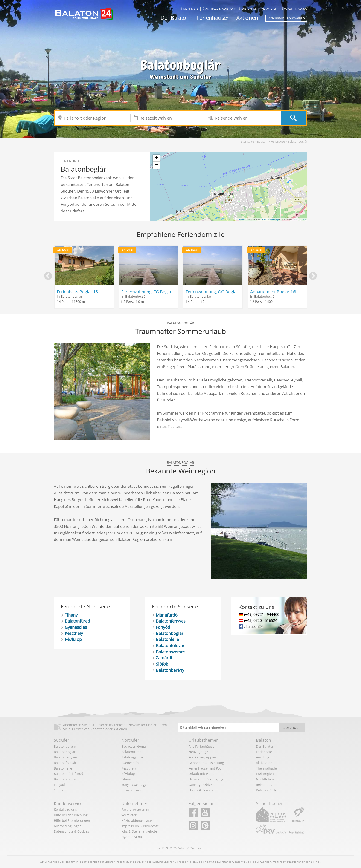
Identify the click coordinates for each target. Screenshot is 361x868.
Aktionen (247, 18)
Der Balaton (175, 18)
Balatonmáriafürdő (68, 774)
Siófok (162, 664)
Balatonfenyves (171, 621)
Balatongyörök (132, 757)
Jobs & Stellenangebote (139, 831)
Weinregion (265, 774)
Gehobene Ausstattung (206, 763)
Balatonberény (170, 670)
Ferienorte (278, 141)
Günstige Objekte (202, 785)
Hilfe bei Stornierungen (72, 820)
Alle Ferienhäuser (202, 746)
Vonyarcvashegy (134, 785)
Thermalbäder (267, 768)
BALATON (183, 848)
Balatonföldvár (65, 763)
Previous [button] (48, 276)
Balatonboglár (170, 633)
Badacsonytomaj (134, 746)
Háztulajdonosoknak (137, 820)
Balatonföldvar (170, 646)
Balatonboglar (65, 752)
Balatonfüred (77, 621)
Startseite (247, 141)
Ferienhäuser (213, 18)
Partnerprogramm (135, 809)
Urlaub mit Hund (202, 774)
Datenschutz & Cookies (71, 831)
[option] (84, 277)
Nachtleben (265, 779)
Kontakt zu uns (65, 809)
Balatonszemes (171, 652)
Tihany (71, 615)
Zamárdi (164, 658)
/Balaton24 (253, 626)
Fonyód (163, 627)
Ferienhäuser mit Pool (205, 768)
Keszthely (74, 633)
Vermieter (129, 815)
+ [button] (156, 158)
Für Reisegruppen (202, 757)
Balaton (262, 141)
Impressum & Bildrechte (140, 826)
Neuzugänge (198, 752)
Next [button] (313, 276)
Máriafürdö (167, 615)
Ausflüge (263, 757)
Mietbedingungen (68, 826)
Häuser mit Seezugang (206, 779)
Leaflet (241, 219)
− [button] (156, 165)
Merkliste (190, 9)
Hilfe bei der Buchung (71, 815)
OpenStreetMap (270, 219)
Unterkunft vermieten (258, 9)
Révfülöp (73, 639)
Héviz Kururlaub (134, 790)
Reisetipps (264, 785)
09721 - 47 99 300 (294, 9)
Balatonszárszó (66, 779)
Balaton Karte (266, 790)
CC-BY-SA (300, 219)
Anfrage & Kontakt (219, 9)
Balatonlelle (167, 639)
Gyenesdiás (76, 627)
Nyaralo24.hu (132, 837)
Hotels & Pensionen (204, 790)
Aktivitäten (264, 763)
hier (318, 862)
